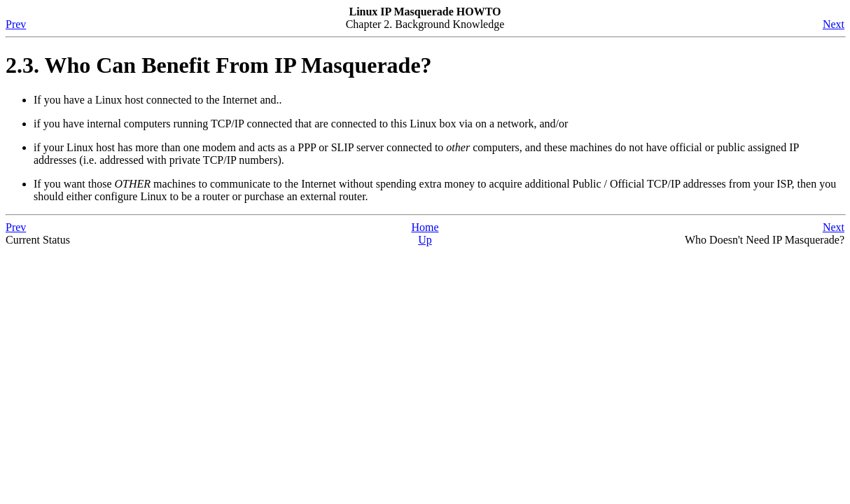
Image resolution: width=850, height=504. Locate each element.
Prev (16, 24)
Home (425, 227)
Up (425, 240)
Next (834, 24)
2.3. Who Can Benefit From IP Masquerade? (219, 65)
